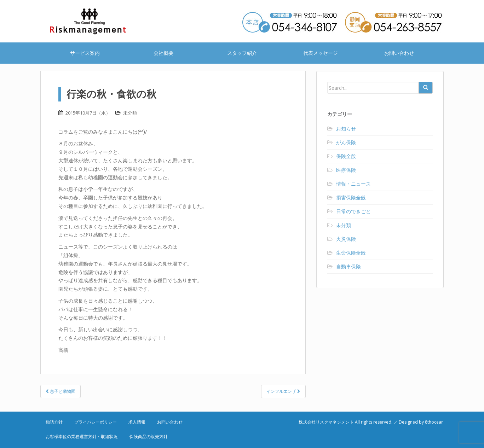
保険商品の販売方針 (149, 437)
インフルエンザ (283, 391)
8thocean (434, 422)
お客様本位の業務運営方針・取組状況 (82, 437)
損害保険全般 (351, 197)
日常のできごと (353, 211)
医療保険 (346, 170)
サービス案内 (85, 53)
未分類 (130, 113)
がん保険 (346, 142)
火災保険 (346, 239)
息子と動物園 (60, 391)
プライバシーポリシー (96, 422)
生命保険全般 (351, 253)
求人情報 (137, 422)
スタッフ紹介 (242, 53)
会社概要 (163, 53)
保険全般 (346, 156)
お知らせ (346, 129)
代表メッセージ (321, 53)
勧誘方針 (54, 422)
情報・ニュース (353, 184)
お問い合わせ (399, 53)
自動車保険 (348, 266)
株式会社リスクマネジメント (97, 21)
